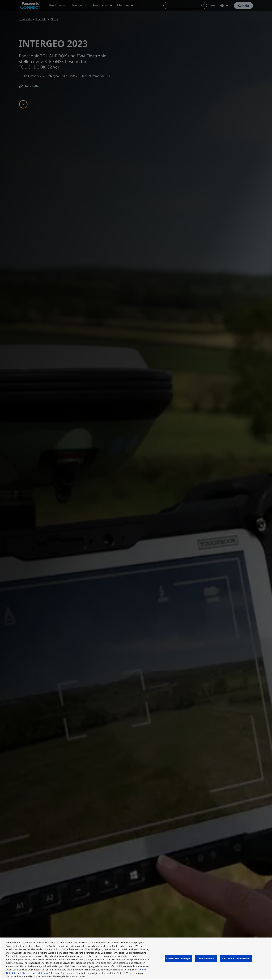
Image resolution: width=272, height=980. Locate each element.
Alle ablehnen (206, 958)
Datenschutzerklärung (35, 973)
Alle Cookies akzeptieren (236, 958)
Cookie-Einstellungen (178, 958)
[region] (136, 959)
